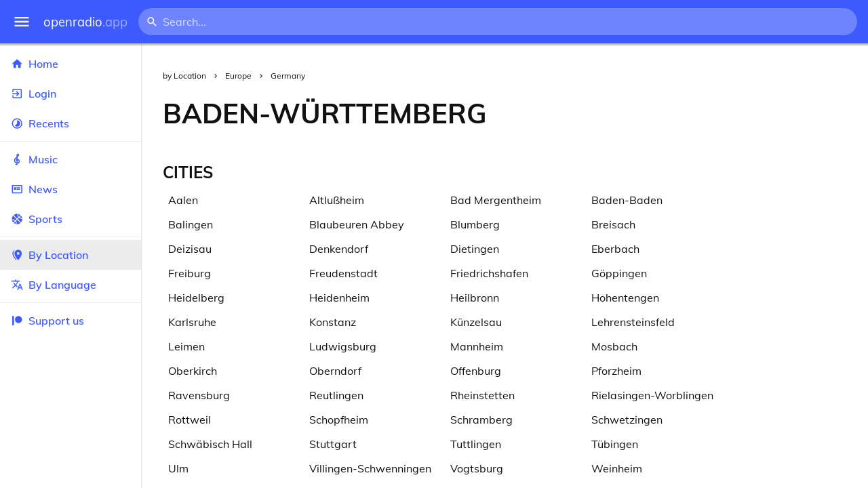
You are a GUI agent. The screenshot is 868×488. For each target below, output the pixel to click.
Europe (238, 76)
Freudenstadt (343, 273)
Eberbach (615, 249)
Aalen (183, 200)
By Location (71, 255)
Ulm (178, 468)
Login (71, 94)
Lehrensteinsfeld (633, 322)
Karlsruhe (192, 322)
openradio (85, 22)
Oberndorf (335, 371)
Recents (71, 123)
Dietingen (475, 249)
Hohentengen (625, 298)
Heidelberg (196, 298)
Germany (288, 76)
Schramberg (481, 420)
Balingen (191, 224)
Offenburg (476, 371)
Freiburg (190, 273)
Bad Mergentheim (496, 200)
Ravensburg (199, 395)
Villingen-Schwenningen (370, 468)
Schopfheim (339, 420)
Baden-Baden (627, 200)
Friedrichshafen (489, 273)
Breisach (613, 224)
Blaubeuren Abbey (357, 224)
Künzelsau (476, 322)
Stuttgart (333, 444)
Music (71, 159)
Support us (47, 321)
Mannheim (477, 346)
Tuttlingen (476, 444)
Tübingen (615, 444)
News (71, 189)
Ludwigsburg (343, 346)
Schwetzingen (627, 420)
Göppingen (619, 273)
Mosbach (614, 346)
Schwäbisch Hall (210, 444)
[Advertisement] (688, 113)
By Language (71, 285)
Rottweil (190, 420)
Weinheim (617, 468)
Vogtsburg (477, 468)
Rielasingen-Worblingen (652, 395)
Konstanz (333, 322)
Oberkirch (193, 371)
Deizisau (190, 249)
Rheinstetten (482, 395)
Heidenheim (339, 298)
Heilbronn (475, 298)
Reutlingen (336, 395)
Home (71, 64)
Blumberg (475, 224)
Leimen (186, 346)
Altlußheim (337, 200)
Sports (71, 219)
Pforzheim (616, 371)
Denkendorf (339, 249)
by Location (184, 76)
